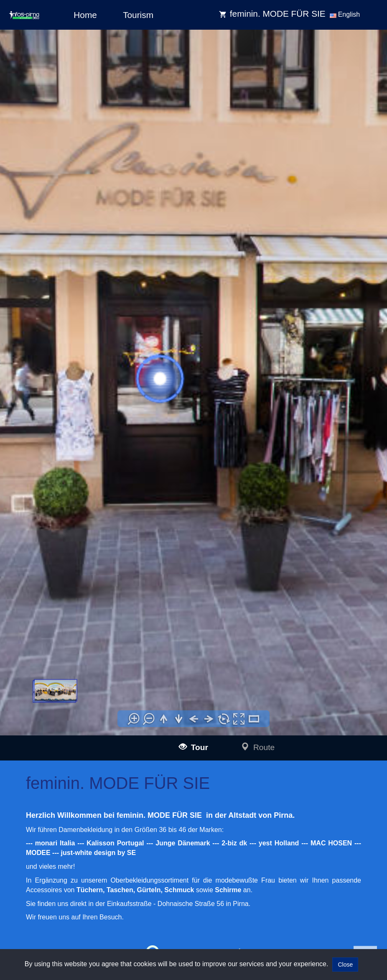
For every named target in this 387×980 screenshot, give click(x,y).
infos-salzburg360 (64, 916)
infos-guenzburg (73, 846)
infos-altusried (71, 875)
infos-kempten (71, 856)
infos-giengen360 (75, 937)
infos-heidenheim (63, 927)
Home (85, 15)
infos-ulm (51, 799)
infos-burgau (69, 837)
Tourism (138, 15)
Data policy (215, 810)
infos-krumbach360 (77, 865)
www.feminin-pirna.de (85, 545)
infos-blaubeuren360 (79, 818)
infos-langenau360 (76, 809)
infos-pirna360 (71, 905)
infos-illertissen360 (76, 828)
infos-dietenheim (74, 884)
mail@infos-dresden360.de (151, 809)
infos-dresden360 (63, 895)
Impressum (215, 798)
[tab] (25, 606)
